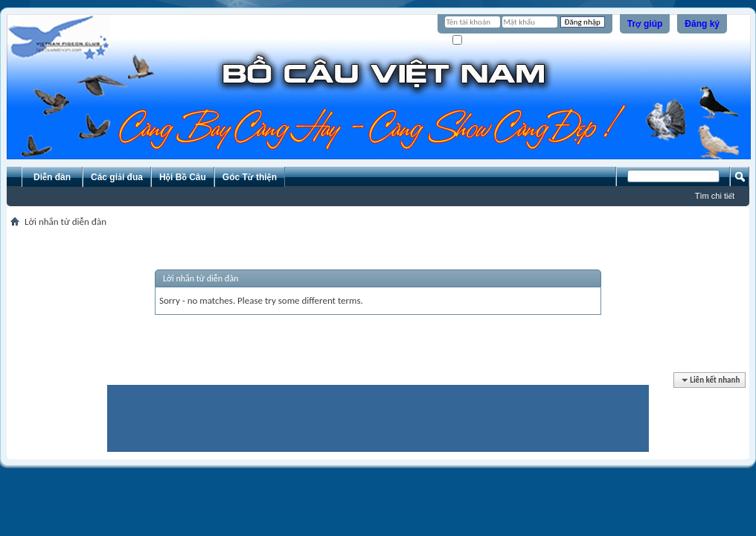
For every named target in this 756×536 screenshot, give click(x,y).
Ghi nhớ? (474, 41)
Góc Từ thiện (250, 177)
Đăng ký (702, 24)
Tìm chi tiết (715, 196)
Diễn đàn (52, 177)
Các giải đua (117, 177)
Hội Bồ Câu (183, 177)
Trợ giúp (645, 24)
